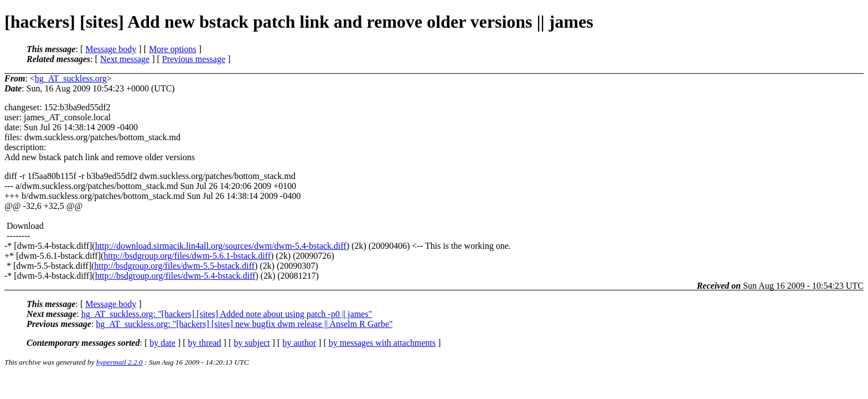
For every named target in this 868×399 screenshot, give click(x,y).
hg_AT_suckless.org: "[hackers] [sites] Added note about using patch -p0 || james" (227, 314)
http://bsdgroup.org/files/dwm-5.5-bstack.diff (174, 266)
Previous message (194, 59)
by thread (205, 343)
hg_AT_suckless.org (71, 78)
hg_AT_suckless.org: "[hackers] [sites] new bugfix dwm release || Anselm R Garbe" (244, 324)
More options (173, 49)
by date (162, 343)
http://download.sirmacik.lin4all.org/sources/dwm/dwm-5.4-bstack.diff (221, 246)
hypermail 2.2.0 (120, 362)
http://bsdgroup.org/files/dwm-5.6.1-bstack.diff (187, 256)
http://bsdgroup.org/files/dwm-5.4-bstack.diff (175, 276)
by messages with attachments (382, 343)
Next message (125, 59)
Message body (111, 49)
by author (299, 343)
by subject (252, 343)
